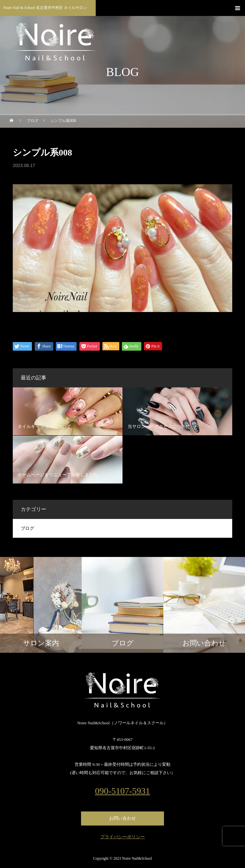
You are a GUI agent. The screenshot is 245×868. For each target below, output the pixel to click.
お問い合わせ (122, 818)
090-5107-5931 (123, 791)
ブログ (27, 528)
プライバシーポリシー (122, 837)
